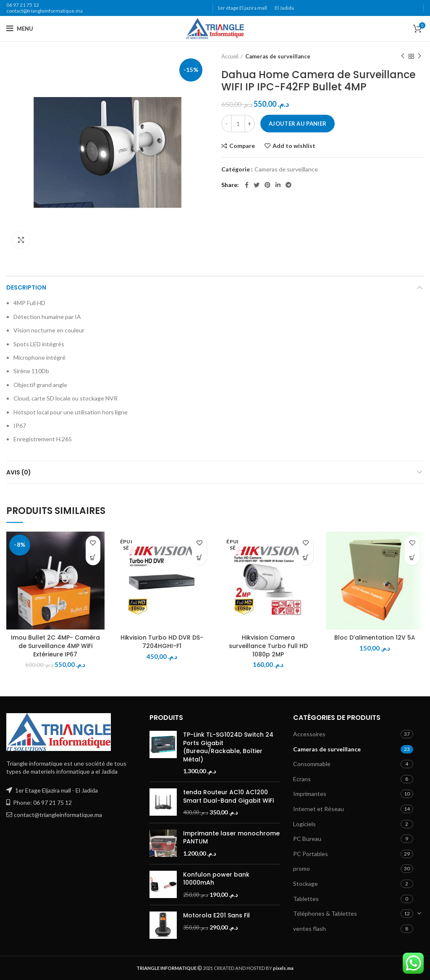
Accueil (230, 56)
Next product (420, 56)
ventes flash (309, 929)
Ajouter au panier (298, 124)
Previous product (403, 56)
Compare (242, 146)
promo (302, 868)
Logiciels (304, 824)
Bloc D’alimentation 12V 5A (375, 638)
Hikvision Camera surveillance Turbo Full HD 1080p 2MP (268, 646)
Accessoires (309, 734)
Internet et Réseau (319, 809)
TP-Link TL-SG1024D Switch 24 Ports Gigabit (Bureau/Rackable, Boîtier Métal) (228, 747)
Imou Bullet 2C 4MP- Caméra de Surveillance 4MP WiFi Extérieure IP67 (55, 646)
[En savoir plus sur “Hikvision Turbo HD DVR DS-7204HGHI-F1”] (199, 558)
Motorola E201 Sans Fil (216, 915)
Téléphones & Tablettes (325, 913)
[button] (93, 558)
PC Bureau (307, 839)
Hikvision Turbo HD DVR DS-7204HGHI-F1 (162, 642)
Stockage (305, 884)
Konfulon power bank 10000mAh (216, 879)
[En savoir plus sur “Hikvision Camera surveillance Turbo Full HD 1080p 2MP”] (306, 558)
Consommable (312, 764)
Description (26, 287)
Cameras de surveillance (278, 56)
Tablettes (306, 899)
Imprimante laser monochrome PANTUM (231, 838)
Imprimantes (310, 794)
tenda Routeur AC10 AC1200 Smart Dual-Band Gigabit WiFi (228, 797)
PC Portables (311, 854)
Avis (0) (19, 472)
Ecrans (302, 779)
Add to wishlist (294, 146)
